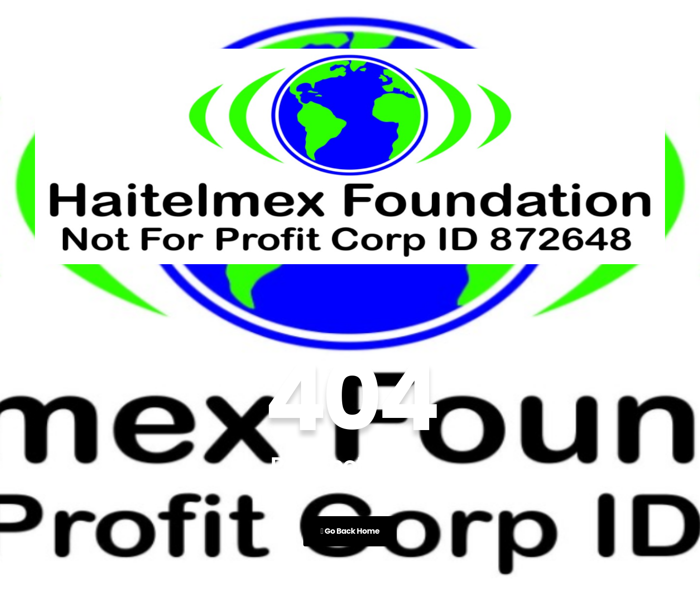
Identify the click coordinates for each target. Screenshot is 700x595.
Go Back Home (350, 531)
